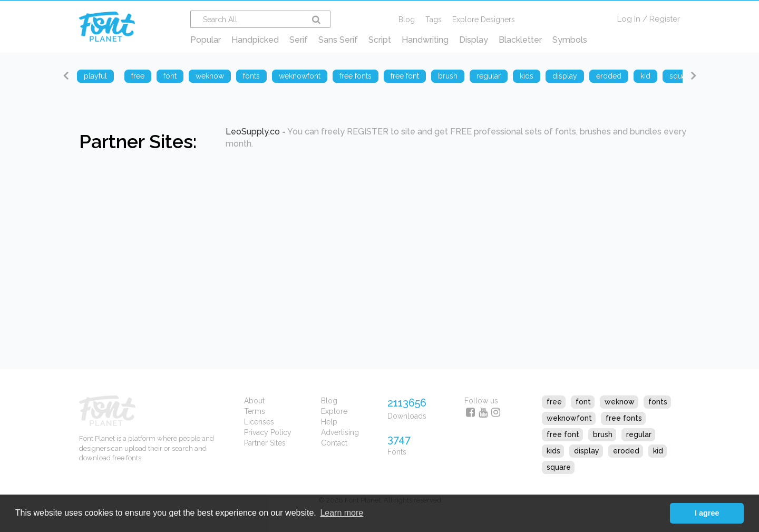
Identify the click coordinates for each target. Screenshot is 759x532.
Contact (334, 443)
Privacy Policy (268, 432)
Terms (255, 411)
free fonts (624, 418)
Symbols (570, 40)
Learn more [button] (342, 513)
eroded (626, 451)
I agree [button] (707, 513)
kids (553, 451)
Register (665, 19)
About (254, 401)
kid (658, 451)
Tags (434, 20)
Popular (206, 40)
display (587, 451)
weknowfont (569, 418)
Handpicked (255, 40)
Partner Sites (265, 443)
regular (639, 434)
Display (474, 40)
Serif (299, 40)
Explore (334, 411)
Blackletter (520, 40)
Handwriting (425, 40)
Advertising (340, 432)
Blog (407, 20)
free (554, 402)
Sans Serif (338, 40)
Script (380, 40)
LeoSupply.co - (256, 132)
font (583, 402)
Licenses (259, 422)
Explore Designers (484, 20)
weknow (620, 402)
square (559, 467)
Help (329, 422)
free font (563, 434)
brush (603, 434)
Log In (629, 19)
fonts (658, 402)
